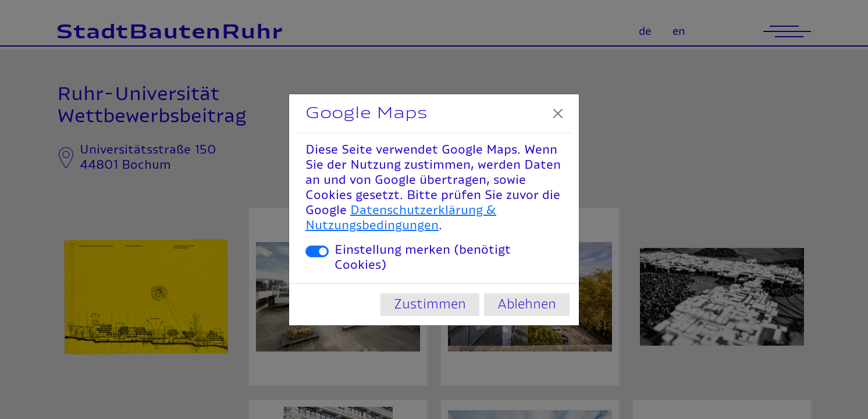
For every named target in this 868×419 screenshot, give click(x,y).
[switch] (317, 251)
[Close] (558, 113)
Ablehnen (527, 304)
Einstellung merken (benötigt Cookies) (423, 258)
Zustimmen (430, 304)
